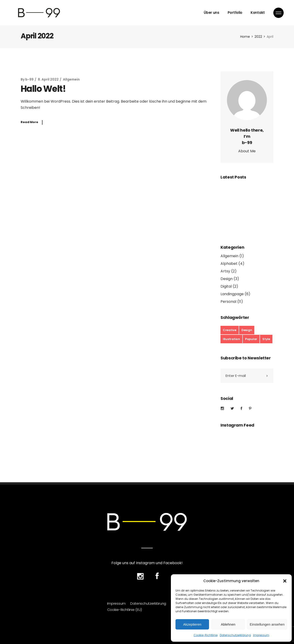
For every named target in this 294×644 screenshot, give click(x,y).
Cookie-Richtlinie (206, 635)
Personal (228, 302)
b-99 (29, 79)
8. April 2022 (48, 79)
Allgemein (71, 79)
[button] (285, 581)
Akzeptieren (192, 624)
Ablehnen (228, 624)
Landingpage (232, 294)
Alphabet (229, 264)
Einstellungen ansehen (267, 624)
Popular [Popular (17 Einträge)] (251, 339)
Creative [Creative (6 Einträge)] (230, 330)
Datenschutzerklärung (235, 635)
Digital (226, 286)
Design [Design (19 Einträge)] (247, 330)
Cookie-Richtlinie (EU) (125, 609)
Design (227, 279)
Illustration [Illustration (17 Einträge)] (231, 339)
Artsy (225, 271)
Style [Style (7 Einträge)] (266, 339)
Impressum (261, 635)
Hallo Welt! (43, 89)
